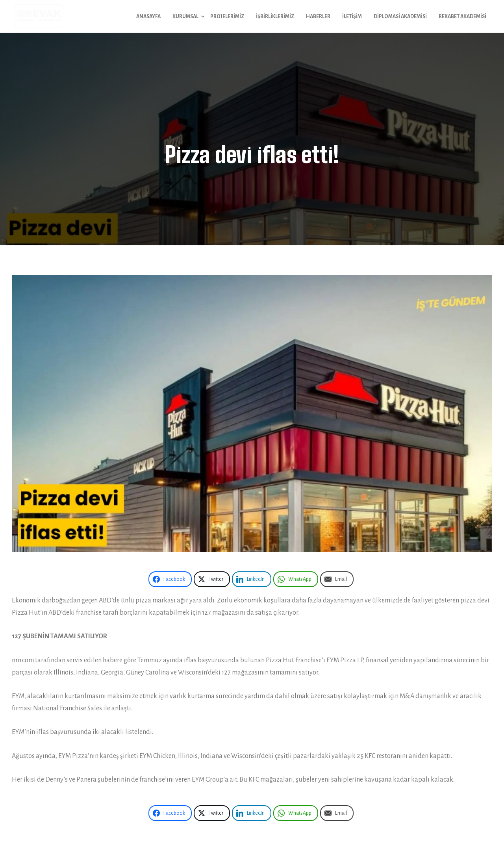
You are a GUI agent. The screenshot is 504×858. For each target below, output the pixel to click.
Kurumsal (185, 17)
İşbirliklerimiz (275, 17)
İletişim (352, 17)
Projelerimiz (227, 17)
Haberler (318, 17)
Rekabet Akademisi (462, 17)
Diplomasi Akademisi (400, 17)
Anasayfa (148, 17)
